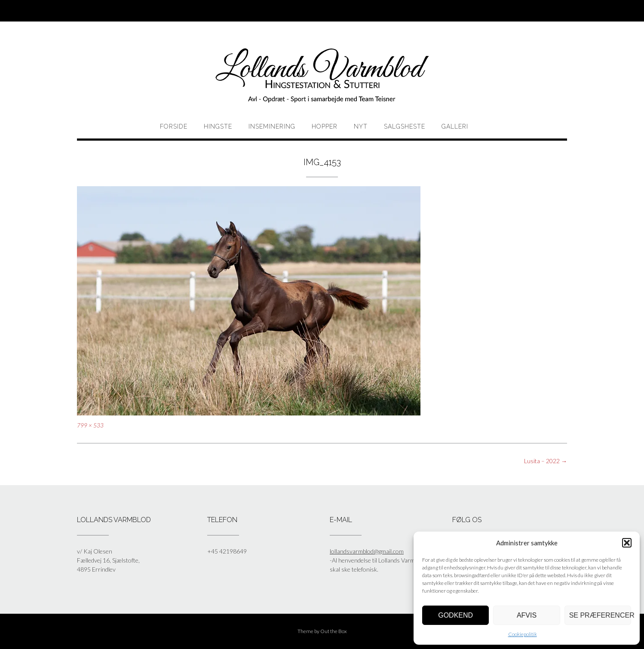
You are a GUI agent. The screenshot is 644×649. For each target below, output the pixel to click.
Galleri (455, 126)
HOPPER (325, 126)
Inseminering (272, 126)
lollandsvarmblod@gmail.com (367, 551)
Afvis (527, 615)
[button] (627, 543)
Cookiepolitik (523, 634)
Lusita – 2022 (546, 461)
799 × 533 (90, 425)
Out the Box (334, 631)
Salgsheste (405, 126)
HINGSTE (218, 126)
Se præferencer (600, 615)
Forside (174, 126)
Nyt (361, 126)
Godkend (455, 615)
